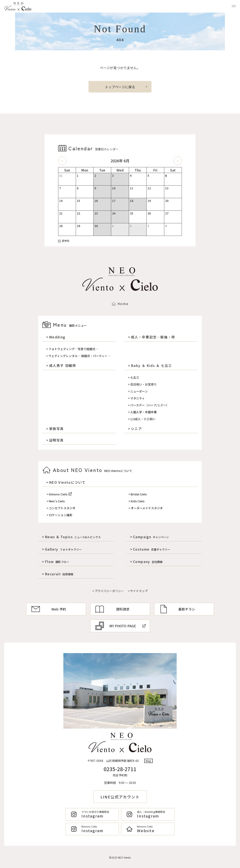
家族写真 (56, 429)
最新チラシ (177, 609)
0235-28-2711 (120, 769)
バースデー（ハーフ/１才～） (150, 405)
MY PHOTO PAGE (121, 626)
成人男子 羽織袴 (63, 365)
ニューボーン (139, 391)
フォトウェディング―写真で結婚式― (73, 349)
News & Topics (73, 537)
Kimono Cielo (60, 494)
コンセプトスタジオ (62, 508)
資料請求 (112, 609)
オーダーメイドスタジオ (147, 508)
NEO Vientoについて (67, 482)
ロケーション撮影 (61, 515)
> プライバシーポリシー (108, 591)
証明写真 (56, 440)
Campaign (151, 537)
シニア (136, 429)
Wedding (57, 337)
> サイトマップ (138, 591)
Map (149, 761)
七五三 (135, 377)
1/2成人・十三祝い (143, 419)
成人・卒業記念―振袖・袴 (153, 337)
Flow (57, 561)
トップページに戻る (120, 87)
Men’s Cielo (57, 501)
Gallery (63, 549)
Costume (152, 549)
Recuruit (59, 574)
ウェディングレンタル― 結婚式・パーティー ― (80, 356)
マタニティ (138, 398)
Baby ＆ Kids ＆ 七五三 (151, 365)
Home (120, 304)
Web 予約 (49, 609)
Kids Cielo (138, 501)
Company (148, 561)
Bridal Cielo (139, 494)
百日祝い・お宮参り (143, 384)
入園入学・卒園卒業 (143, 412)
